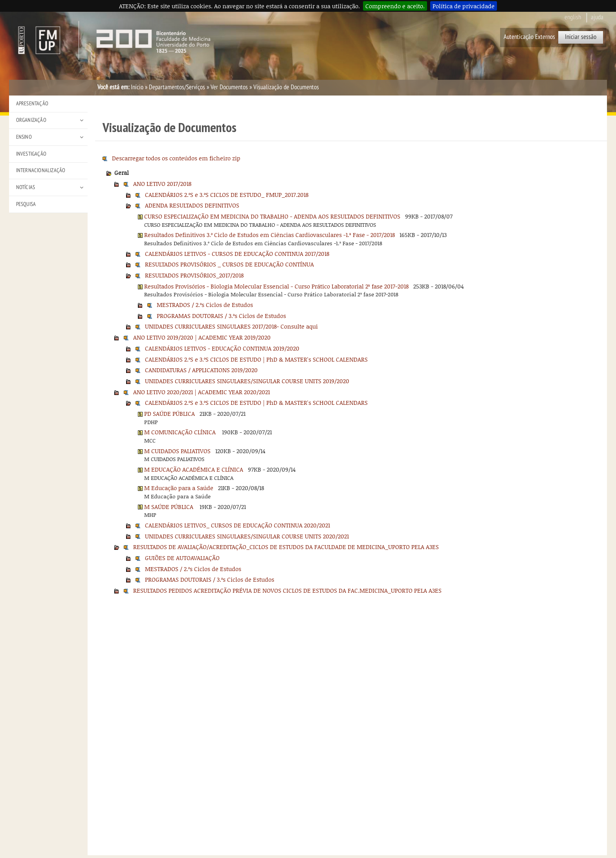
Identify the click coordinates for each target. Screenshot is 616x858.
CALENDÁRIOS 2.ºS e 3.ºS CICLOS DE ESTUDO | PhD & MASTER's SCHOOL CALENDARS (256, 359)
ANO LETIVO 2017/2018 (162, 184)
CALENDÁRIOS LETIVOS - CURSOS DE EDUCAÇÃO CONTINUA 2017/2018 (237, 254)
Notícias (26, 187)
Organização (31, 120)
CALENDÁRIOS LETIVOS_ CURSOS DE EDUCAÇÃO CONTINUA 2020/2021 (237, 525)
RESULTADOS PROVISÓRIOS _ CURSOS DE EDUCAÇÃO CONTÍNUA (229, 264)
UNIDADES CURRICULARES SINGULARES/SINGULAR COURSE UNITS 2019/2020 (247, 381)
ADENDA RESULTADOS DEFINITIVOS (192, 205)
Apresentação (32, 104)
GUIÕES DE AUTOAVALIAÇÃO (182, 558)
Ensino (24, 137)
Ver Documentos (229, 87)
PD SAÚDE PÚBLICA (170, 413)
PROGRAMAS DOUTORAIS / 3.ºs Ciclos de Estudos (221, 316)
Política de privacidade (464, 6)
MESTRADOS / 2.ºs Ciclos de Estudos (205, 305)
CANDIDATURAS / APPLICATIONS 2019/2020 (201, 370)
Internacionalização (41, 170)
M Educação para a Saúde (179, 488)
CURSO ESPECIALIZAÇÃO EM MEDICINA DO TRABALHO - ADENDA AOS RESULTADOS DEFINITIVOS (272, 216)
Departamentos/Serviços (177, 87)
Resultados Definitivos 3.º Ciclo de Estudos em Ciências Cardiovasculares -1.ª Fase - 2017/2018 (269, 235)
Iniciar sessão (581, 37)
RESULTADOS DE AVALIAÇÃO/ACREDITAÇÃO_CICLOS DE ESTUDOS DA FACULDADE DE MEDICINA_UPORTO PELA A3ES (286, 547)
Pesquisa (26, 204)
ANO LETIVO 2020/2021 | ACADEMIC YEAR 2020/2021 (202, 392)
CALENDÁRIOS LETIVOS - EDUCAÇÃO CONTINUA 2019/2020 (222, 348)
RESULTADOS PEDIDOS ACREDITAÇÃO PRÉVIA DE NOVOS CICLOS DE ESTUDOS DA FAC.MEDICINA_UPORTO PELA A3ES (287, 590)
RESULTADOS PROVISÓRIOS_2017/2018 (194, 275)
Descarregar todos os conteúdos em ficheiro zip (176, 158)
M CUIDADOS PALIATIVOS (177, 451)
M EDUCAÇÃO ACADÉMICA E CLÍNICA (194, 469)
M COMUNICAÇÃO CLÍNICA (181, 432)
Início (137, 87)
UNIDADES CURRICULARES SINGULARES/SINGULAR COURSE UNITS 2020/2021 (247, 536)
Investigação (31, 154)
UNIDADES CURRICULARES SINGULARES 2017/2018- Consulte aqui (231, 326)
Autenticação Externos (529, 37)
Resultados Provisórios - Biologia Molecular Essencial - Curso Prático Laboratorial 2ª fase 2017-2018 (276, 286)
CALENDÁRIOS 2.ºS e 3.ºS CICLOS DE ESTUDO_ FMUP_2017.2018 (227, 195)
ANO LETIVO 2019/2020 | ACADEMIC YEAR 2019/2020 (202, 337)
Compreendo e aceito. (395, 6)
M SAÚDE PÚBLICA (170, 507)
